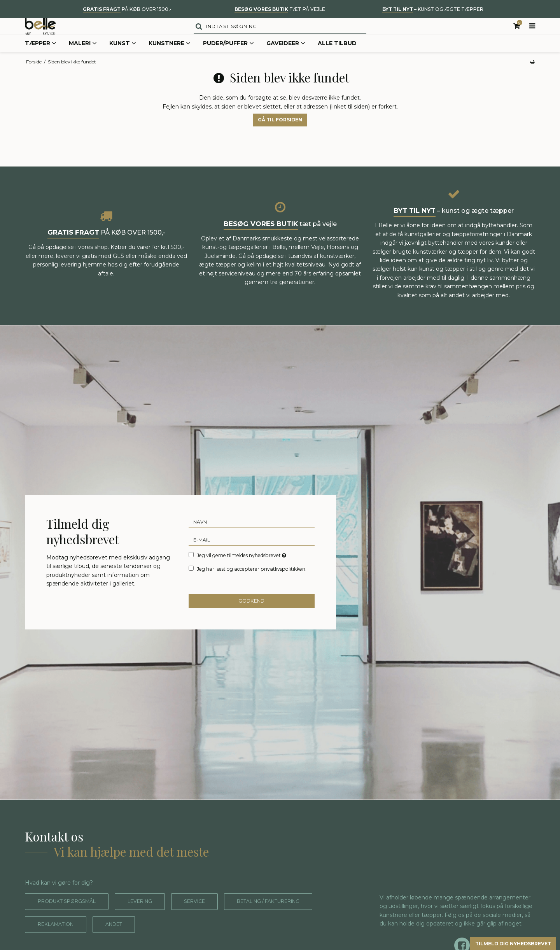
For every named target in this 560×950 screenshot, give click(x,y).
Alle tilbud (337, 60)
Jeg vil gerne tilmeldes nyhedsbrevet (242, 570)
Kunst (123, 60)
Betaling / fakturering (77, 940)
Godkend (252, 617)
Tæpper (41, 60)
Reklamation (169, 940)
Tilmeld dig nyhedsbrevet (500, 942)
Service (212, 918)
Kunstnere (170, 60)
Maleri (83, 60)
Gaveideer (286, 60)
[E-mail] (252, 555)
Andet (233, 940)
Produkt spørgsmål (72, 918)
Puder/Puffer (228, 60)
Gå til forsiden (280, 136)
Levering (152, 918)
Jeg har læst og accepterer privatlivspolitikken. (252, 584)
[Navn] (252, 537)
